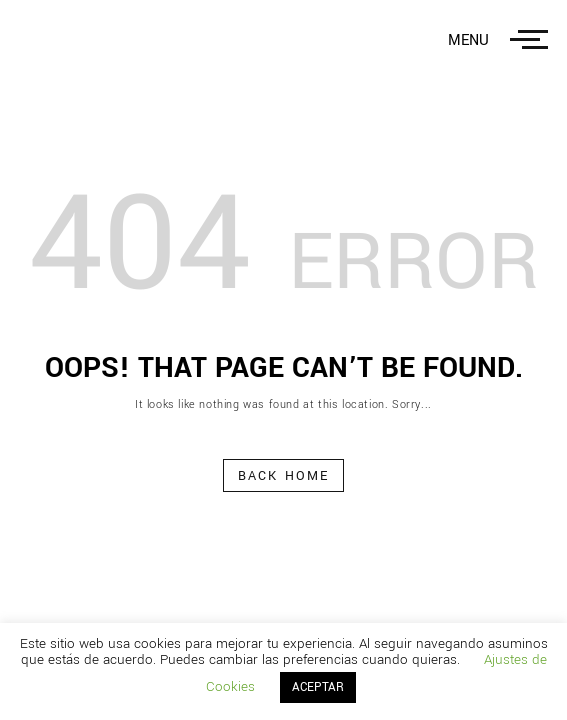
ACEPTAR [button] (318, 687)
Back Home (283, 476)
